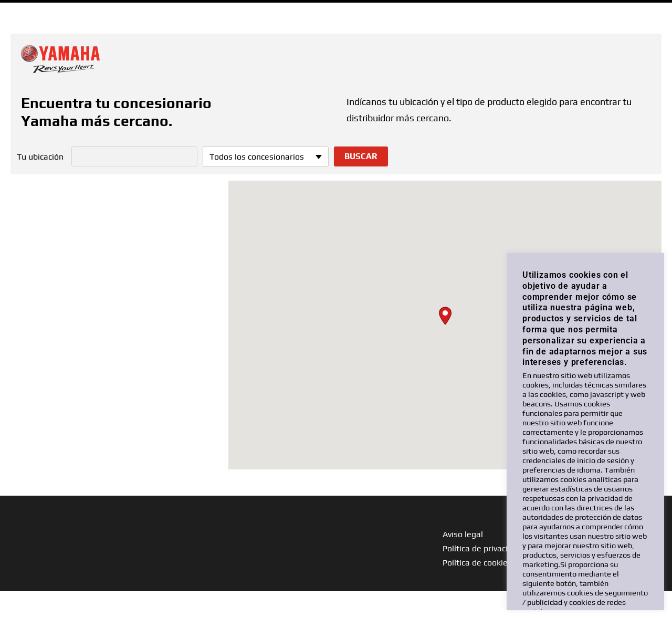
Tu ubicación (40, 157)
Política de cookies (477, 563)
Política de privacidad (482, 548)
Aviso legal (463, 534)
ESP (650, 10)
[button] (445, 316)
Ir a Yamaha (35, 10)
